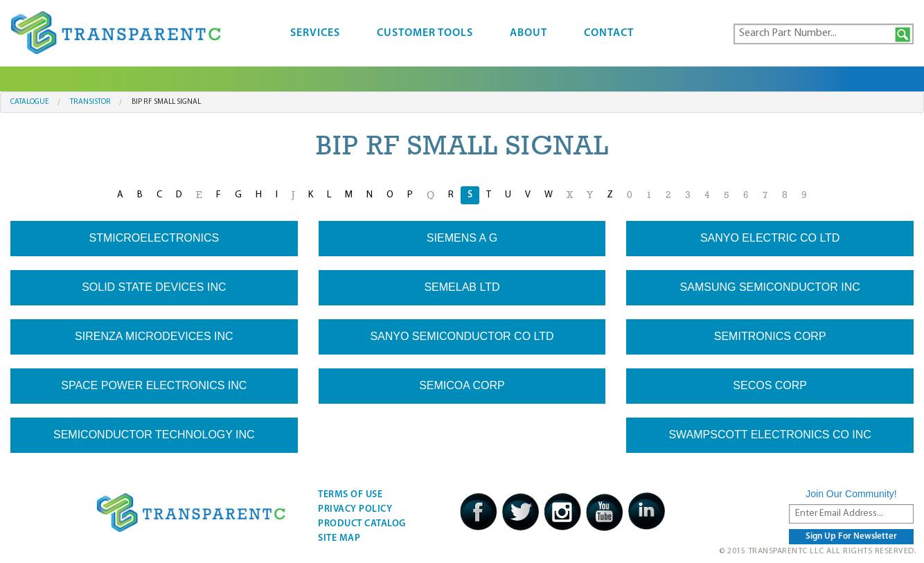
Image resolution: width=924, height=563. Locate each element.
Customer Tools (425, 33)
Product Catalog (362, 524)
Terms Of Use (350, 495)
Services (315, 33)
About (528, 33)
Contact (609, 33)
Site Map (339, 538)
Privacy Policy (355, 509)
